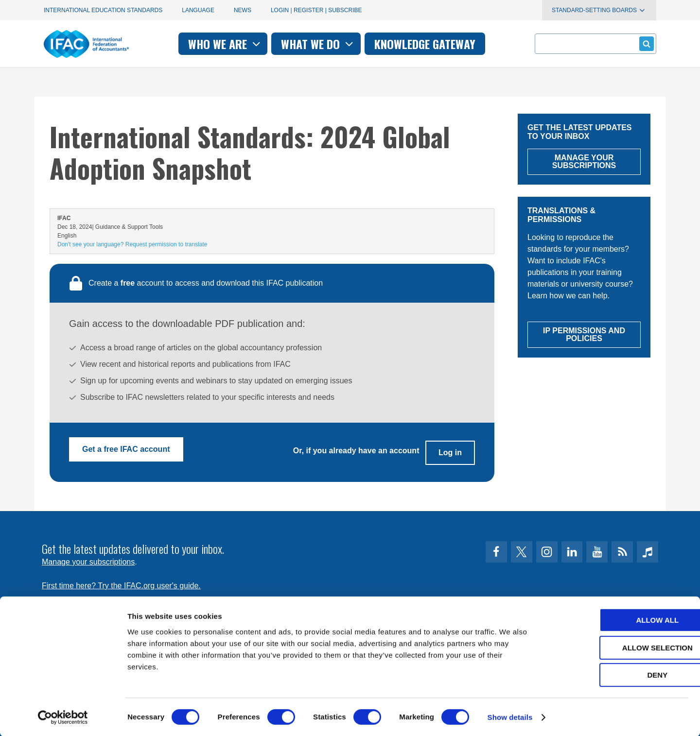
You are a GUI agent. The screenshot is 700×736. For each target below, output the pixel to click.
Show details (510, 717)
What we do (318, 44)
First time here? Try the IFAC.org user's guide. (121, 580)
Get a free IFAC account (126, 449)
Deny (619, 675)
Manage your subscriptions (88, 556)
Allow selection (619, 647)
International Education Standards (103, 10)
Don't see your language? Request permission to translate (132, 244)
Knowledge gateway (425, 44)
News (243, 10)
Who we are (225, 44)
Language (198, 10)
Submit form (645, 43)
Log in (450, 449)
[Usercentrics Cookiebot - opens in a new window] (63, 717)
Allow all (619, 620)
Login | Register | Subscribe (316, 10)
